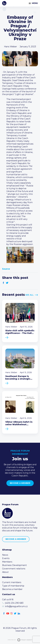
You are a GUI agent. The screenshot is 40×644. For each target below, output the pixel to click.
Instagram (11, 613)
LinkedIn (19, 613)
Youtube (8, 613)
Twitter (7, 283)
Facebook (3, 283)
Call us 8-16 (8, 599)
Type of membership (13, 586)
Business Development (14, 565)
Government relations (14, 569)
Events (6, 558)
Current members (12, 582)
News (5, 555)
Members (7, 562)
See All (29, 295)
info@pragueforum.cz (16, 606)
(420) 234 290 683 (14, 603)
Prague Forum (4, 3)
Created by (20, 640)
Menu (35, 3)
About (5, 572)
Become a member (20, 483)
